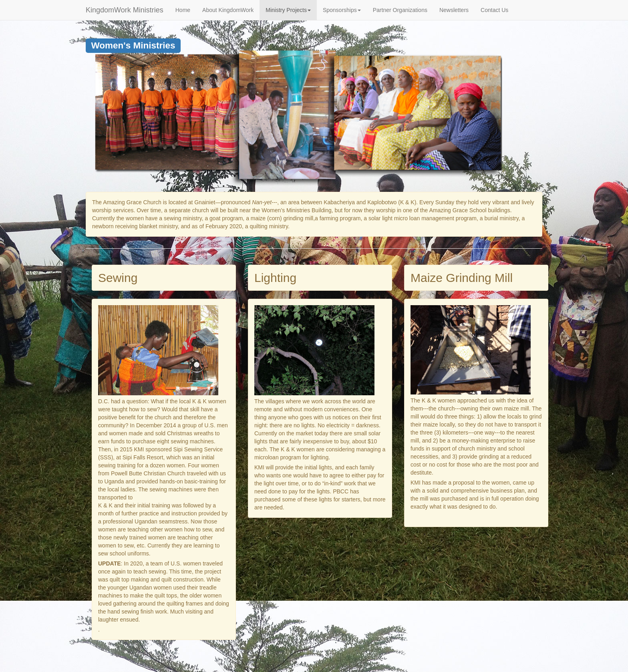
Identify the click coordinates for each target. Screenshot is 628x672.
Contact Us (494, 10)
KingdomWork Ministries (125, 10)
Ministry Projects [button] (288, 10)
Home (183, 10)
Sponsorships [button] (342, 10)
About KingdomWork (228, 10)
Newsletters (454, 10)
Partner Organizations (400, 10)
